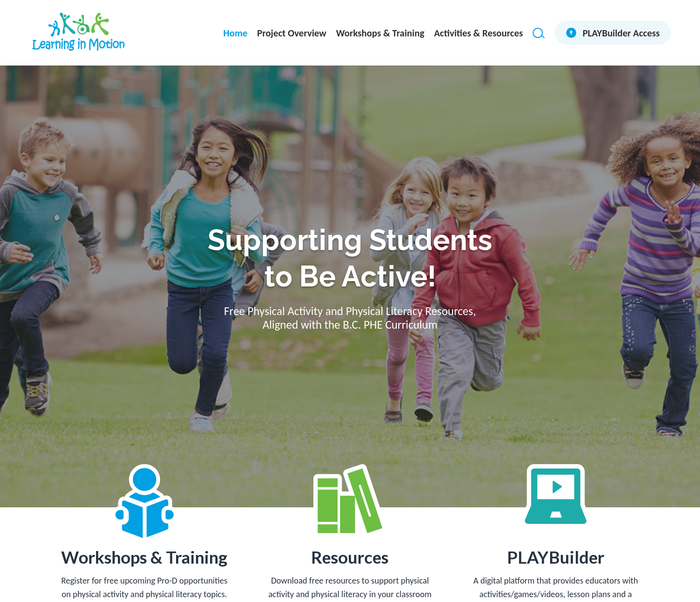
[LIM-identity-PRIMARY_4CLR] (78, 33)
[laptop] (556, 496)
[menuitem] (235, 33)
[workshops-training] (145, 503)
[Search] (539, 33)
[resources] (350, 501)
